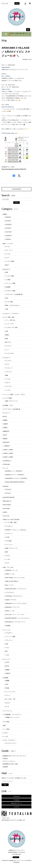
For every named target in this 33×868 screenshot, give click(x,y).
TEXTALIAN (6, 464)
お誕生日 (6, 424)
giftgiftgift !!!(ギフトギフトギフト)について (15, 756)
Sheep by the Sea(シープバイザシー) (16, 589)
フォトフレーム (7, 711)
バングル (8, 390)
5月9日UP (8, 217)
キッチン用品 (9, 302)
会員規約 (5, 767)
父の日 (5, 435)
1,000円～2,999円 (8, 450)
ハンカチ (8, 559)
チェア (7, 258)
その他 (7, 537)
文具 (7, 298)
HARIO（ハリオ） (10, 574)
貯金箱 (7, 688)
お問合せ (5, 759)
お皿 (7, 331)
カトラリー (8, 346)
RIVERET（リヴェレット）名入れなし (16, 530)
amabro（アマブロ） (11, 600)
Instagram (17, 800)
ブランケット (9, 640)
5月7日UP (8, 221)
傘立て (7, 265)
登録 (5, 785)
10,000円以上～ (8, 461)
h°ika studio (6, 508)
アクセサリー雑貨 (10, 291)
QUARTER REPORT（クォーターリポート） (18, 618)
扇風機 (7, 681)
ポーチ (7, 563)
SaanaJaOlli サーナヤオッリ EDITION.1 (16, 478)
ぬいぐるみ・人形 (10, 699)
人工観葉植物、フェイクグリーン (12, 714)
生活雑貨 (8, 287)
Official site (17, 796)
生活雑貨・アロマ (8, 405)
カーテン (8, 247)
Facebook (17, 807)
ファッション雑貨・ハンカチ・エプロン (14, 394)
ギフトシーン (7, 659)
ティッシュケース (10, 692)
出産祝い (6, 427)
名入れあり (8, 489)
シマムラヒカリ (10, 592)
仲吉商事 (8, 626)
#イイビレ (8, 124)
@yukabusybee (6, 67)
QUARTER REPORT (9, 497)
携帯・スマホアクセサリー (13, 305)
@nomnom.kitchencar (8, 107)
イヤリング (8, 372)
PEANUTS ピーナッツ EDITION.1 (15, 475)
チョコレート (7, 413)
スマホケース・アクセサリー (11, 314)
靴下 (7, 651)
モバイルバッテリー (11, 743)
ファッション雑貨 (10, 283)
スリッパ (8, 695)
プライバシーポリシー (9, 761)
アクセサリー (7, 358)
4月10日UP (8, 224)
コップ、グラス (10, 324)
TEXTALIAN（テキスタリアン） (14, 596)
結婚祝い (6, 420)
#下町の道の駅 (6, 133)
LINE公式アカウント (17, 803)
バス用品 (8, 280)
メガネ (7, 655)
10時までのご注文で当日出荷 (11, 520)
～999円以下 (7, 446)
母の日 (5, 416)
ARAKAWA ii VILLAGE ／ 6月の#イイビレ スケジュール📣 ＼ (16, 52)
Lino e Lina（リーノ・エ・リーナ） (15, 614)
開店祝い (6, 439)
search (17, 3)
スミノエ (6, 468)
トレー (7, 350)
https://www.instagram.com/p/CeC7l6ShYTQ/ (14, 169)
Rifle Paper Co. (7, 501)
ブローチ (8, 383)
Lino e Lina (6, 516)
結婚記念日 (6, 431)
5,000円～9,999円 (8, 457)
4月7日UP (8, 228)
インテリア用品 (10, 276)
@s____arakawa (6, 76)
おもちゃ (8, 703)
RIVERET (6, 486)
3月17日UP (8, 232)
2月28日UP (8, 236)
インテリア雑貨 (10, 261)
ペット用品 (6, 729)
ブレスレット (9, 368)
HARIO (5, 512)
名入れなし (8, 493)
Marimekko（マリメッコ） (13, 607)
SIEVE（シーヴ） (10, 611)
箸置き (7, 335)
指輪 (7, 375)
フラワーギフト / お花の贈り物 (14, 294)
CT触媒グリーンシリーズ (12, 717)
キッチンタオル (10, 353)
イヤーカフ (8, 386)
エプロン (8, 556)
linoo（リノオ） (10, 585)
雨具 (7, 552)
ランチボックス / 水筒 (11, 327)
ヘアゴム (8, 379)
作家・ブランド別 (8, 567)
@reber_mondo (6, 89)
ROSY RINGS (7, 505)
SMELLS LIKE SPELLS (12, 581)
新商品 (5, 214)
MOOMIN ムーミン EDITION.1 (14, 471)
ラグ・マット (9, 250)
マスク (7, 648)
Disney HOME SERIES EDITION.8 (15, 482)
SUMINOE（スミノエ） (12, 570)
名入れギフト (7, 269)
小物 (7, 309)
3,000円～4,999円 (8, 453)
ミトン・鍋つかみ (10, 320)
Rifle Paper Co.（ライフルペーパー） (16, 622)
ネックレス (8, 361)
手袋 (7, 644)
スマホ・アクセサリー (9, 740)
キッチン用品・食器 (9, 317)
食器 (7, 272)
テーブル (8, 254)
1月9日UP (8, 239)
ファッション (9, 544)
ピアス (7, 364)
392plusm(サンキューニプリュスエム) (16, 603)
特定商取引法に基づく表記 (10, 764)
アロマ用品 (8, 541)
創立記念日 (6, 442)
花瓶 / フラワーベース (11, 401)
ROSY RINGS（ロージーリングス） (15, 578)
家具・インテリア (8, 244)
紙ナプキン (8, 342)
